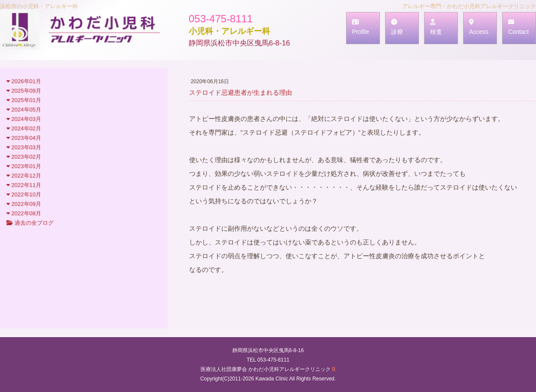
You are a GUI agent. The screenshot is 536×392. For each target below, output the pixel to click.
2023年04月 (24, 138)
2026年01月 (24, 81)
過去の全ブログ (30, 223)
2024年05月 (24, 110)
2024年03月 (24, 119)
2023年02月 (24, 157)
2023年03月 (24, 147)
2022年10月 (24, 194)
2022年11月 (24, 185)
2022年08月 (24, 213)
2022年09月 (24, 204)
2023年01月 (24, 166)
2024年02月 (24, 128)
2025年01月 (24, 100)
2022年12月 (24, 176)
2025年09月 (24, 91)
